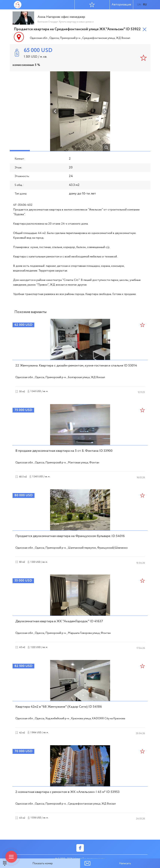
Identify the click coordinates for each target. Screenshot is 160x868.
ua (139, 5)
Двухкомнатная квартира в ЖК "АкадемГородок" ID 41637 (59, 621)
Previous (55, 111)
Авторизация (121, 5)
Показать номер (43, 863)
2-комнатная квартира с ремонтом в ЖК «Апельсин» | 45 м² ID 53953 (67, 792)
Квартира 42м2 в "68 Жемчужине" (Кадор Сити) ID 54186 (59, 707)
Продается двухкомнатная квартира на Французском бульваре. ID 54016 (70, 536)
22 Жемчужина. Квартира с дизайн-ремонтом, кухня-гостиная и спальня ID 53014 (76, 366)
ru (145, 5)
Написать (125, 863)
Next (105, 111)
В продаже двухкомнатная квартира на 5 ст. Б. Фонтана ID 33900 (64, 451)
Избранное (92, 5)
